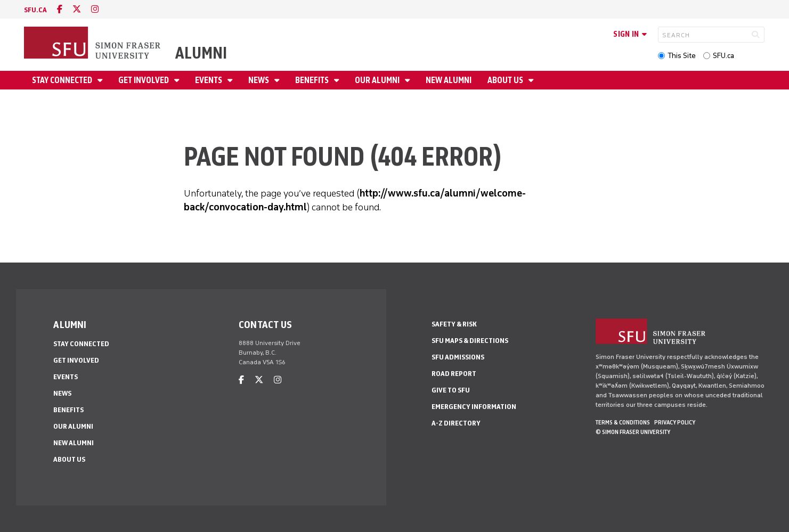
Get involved (144, 80)
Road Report (454, 374)
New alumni (449, 80)
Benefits (313, 80)
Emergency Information (474, 407)
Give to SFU (451, 390)
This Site (682, 56)
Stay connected (63, 80)
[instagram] (95, 9)
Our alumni (378, 80)
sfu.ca (35, 10)
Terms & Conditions (623, 422)
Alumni (201, 53)
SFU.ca (723, 56)
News (259, 80)
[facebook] (60, 9)
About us (506, 80)
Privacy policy (675, 422)
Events (209, 80)
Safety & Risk (454, 324)
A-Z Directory (456, 423)
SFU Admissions (458, 357)
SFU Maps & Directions (470, 341)
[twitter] (77, 9)
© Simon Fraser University (633, 432)
